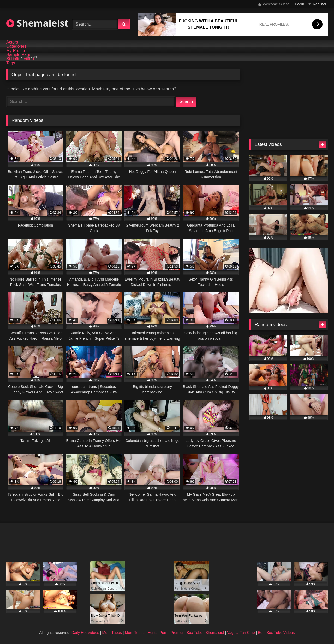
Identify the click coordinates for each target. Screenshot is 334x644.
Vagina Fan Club (241, 633)
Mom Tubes (112, 633)
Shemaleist (37, 23)
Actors (12, 42)
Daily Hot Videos (85, 633)
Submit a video (20, 59)
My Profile (16, 51)
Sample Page (19, 55)
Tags (11, 63)
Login (300, 4)
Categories (16, 46)
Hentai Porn (157, 633)
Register (320, 4)
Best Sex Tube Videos (276, 633)
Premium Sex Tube (186, 633)
